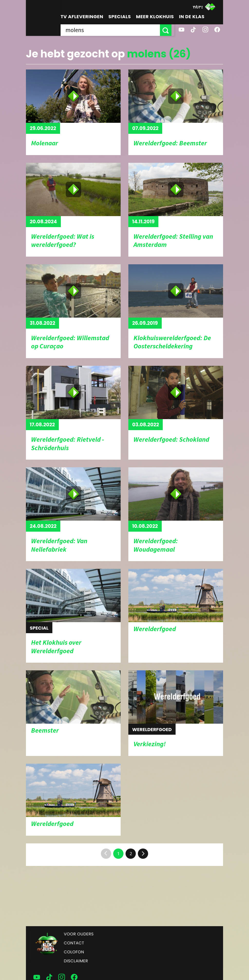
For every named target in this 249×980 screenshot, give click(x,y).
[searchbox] (112, 30)
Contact (74, 943)
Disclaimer (76, 961)
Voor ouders (79, 934)
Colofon (74, 952)
